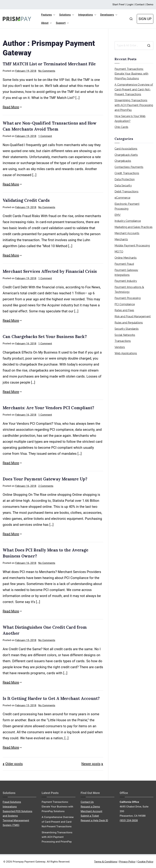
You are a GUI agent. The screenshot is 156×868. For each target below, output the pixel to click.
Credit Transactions (127, 173)
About (46, 23)
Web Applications (126, 353)
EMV (118, 215)
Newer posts (91, 764)
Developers (109, 15)
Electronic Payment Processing (127, 206)
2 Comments (46, 486)
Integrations (87, 15)
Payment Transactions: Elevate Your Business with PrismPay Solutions (131, 74)
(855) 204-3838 (129, 820)
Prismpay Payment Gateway (29, 862)
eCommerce (122, 198)
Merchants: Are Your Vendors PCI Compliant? (48, 408)
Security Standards (127, 329)
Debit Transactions (126, 192)
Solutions (67, 15)
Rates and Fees (124, 310)
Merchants (121, 239)
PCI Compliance (125, 304)
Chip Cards (121, 127)
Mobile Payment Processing (132, 246)
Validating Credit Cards (26, 200)
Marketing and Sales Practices (134, 227)
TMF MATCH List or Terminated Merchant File (49, 64)
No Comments (47, 71)
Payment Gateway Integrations (126, 272)
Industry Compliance (128, 221)
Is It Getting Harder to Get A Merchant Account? (51, 698)
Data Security (123, 186)
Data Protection (125, 179)
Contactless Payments (129, 167)
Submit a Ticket (90, 816)
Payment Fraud (124, 264)
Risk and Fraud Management (133, 316)
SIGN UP (145, 19)
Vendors (120, 347)
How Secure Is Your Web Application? (130, 119)
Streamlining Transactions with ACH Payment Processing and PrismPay (134, 105)
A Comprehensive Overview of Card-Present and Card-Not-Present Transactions (134, 89)
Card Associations (126, 149)
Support (62, 23)
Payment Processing (128, 298)
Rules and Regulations (129, 323)
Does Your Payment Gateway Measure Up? (45, 479)
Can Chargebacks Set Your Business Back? (45, 337)
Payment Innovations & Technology (129, 290)
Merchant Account (92, 811)
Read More (12, 107)
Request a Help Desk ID (94, 820)
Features (48, 15)
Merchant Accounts (127, 233)
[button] (54, 15)
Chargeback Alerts (126, 155)
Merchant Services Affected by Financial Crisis (50, 271)
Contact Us (87, 802)
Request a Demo (90, 807)
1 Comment (45, 136)
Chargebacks (123, 161)
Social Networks (125, 335)
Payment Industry (126, 281)
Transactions (123, 341)
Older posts (14, 764)
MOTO (119, 252)
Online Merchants (126, 258)
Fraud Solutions (12, 802)
